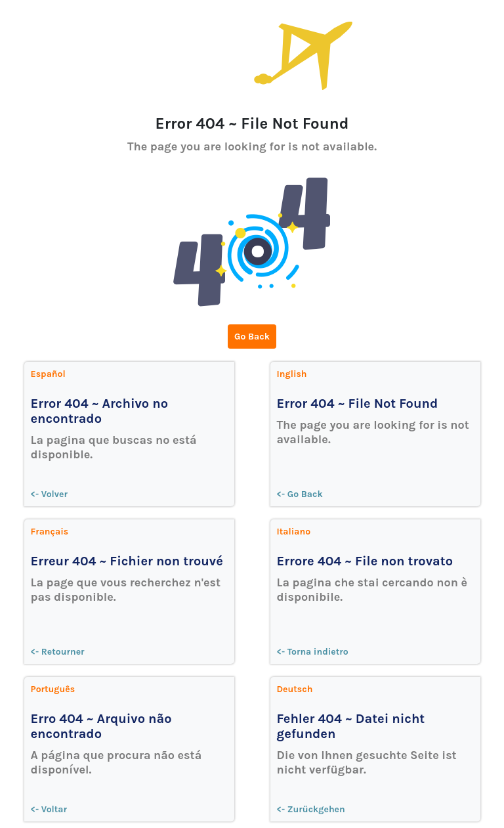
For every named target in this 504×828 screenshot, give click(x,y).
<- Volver (50, 494)
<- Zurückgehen (311, 809)
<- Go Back (300, 494)
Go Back (252, 337)
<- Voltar (49, 809)
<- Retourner (58, 652)
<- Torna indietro (313, 652)
